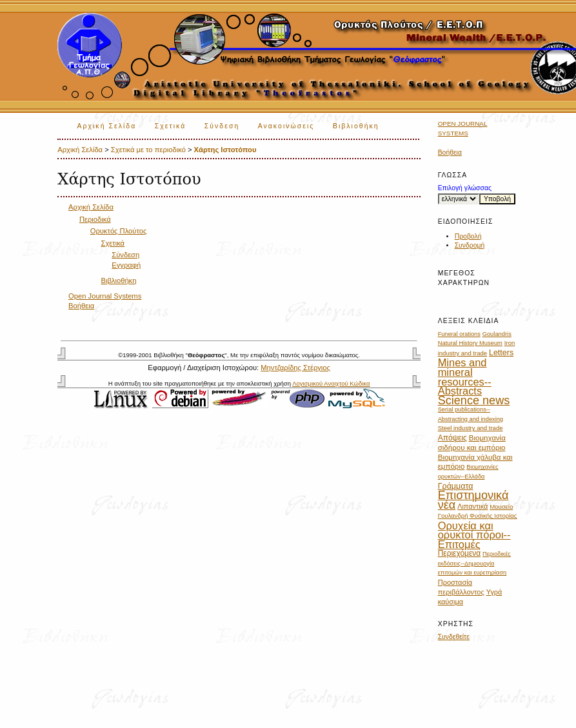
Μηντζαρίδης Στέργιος (295, 368)
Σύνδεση (222, 126)
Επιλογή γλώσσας (465, 188)
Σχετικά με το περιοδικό (148, 150)
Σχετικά (171, 126)
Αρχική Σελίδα (106, 126)
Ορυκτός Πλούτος (119, 231)
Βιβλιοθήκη (356, 126)
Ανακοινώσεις (286, 126)
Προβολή (468, 236)
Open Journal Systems (105, 296)
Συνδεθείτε (454, 637)
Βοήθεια (450, 152)
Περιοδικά (95, 219)
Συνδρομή (470, 245)
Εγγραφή (126, 265)
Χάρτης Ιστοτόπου (225, 150)
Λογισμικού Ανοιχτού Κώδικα (331, 383)
